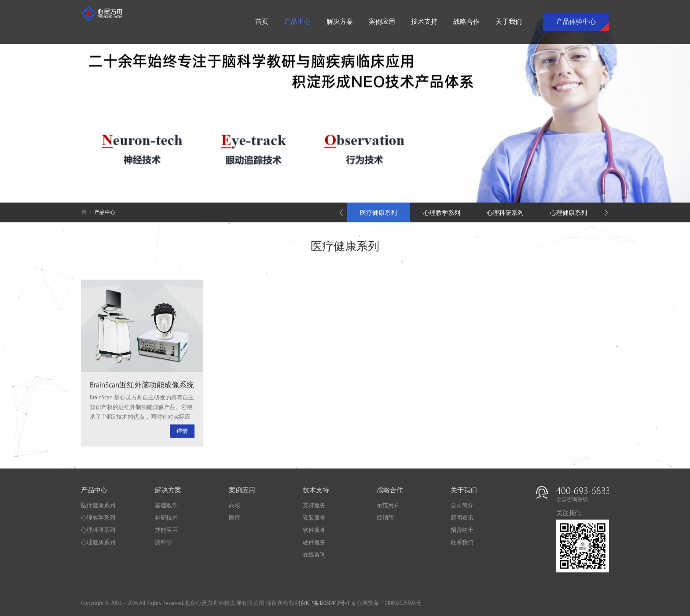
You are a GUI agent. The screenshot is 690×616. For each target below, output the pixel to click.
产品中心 (297, 22)
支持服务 (314, 505)
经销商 (385, 518)
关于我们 (509, 22)
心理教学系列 (442, 213)
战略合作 (466, 22)
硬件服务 (314, 542)
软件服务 (314, 530)
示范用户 (388, 505)
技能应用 (166, 530)
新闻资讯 (462, 518)
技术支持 (424, 22)
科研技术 (166, 518)
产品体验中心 (576, 22)
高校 (235, 505)
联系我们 (462, 542)
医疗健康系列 (378, 213)
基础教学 (166, 505)
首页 (262, 22)
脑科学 (163, 542)
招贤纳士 (462, 530)
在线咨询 (314, 555)
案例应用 (382, 22)
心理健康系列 (569, 213)
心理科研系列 (505, 213)
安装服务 (314, 518)
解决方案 (340, 22)
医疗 (235, 518)
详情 (182, 431)
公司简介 (462, 505)
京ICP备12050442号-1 (325, 603)
